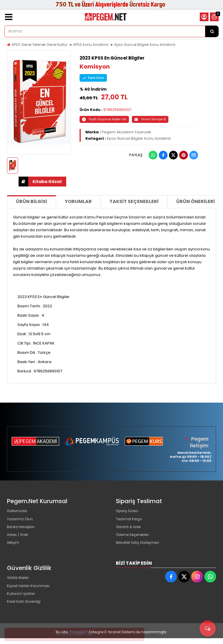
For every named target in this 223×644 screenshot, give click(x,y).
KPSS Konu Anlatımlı (91, 45)
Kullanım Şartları (22, 603)
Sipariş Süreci (129, 511)
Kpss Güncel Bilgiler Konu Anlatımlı (145, 45)
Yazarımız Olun (21, 520)
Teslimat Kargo (130, 520)
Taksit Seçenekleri (134, 201)
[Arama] (212, 31)
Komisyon (95, 67)
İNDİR (23, 182)
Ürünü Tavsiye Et (150, 119)
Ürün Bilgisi (32, 201)
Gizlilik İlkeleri (19, 584)
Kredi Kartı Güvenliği (26, 612)
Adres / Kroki (19, 539)
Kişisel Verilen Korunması (30, 594)
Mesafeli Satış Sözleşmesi (140, 548)
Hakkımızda (18, 511)
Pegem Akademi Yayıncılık (126, 132)
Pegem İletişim (199, 442)
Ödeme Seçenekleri (135, 539)
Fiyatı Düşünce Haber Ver (104, 119)
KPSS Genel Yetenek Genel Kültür (40, 45)
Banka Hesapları (23, 530)
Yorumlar (78, 201)
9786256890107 (117, 110)
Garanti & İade (130, 530)
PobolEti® (79, 638)
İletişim (14, 548)
